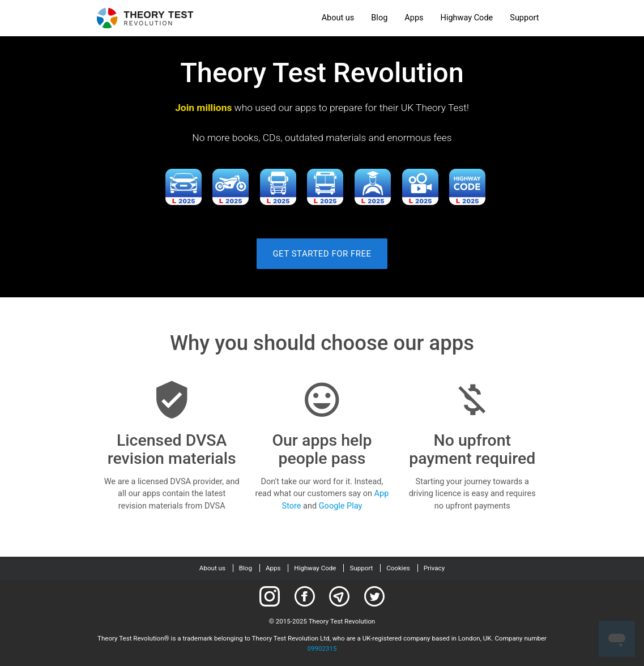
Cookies (398, 568)
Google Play (341, 506)
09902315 (322, 648)
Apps (414, 18)
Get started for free (322, 254)
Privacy (434, 568)
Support (524, 18)
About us (338, 18)
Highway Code (467, 18)
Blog (379, 18)
